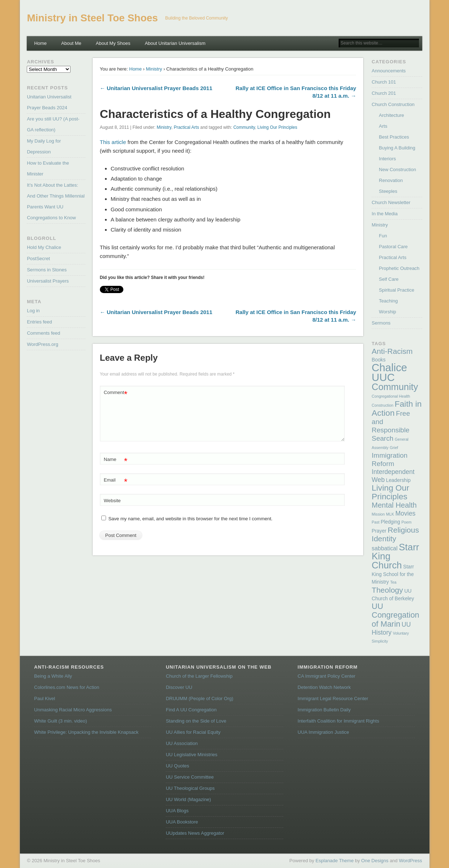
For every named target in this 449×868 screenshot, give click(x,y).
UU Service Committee (190, 777)
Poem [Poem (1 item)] (407, 522)
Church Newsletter (391, 202)
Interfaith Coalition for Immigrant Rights (338, 721)
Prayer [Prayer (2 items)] (379, 531)
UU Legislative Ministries (191, 755)
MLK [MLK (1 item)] (390, 514)
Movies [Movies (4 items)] (406, 513)
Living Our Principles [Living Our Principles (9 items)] (390, 492)
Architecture (391, 115)
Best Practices (394, 137)
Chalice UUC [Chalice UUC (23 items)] (389, 372)
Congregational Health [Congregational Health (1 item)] (391, 396)
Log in (33, 311)
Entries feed (39, 322)
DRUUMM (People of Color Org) (199, 698)
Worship (387, 312)
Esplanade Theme (334, 861)
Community (244, 127)
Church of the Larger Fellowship (199, 676)
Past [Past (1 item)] (375, 522)
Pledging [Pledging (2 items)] (390, 522)
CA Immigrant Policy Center (327, 676)
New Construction (397, 170)
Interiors (387, 159)
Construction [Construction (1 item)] (382, 405)
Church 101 (384, 82)
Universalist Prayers (48, 281)
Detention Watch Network (324, 687)
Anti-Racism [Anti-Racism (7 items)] (392, 351)
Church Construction (393, 104)
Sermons (381, 323)
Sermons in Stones (47, 270)
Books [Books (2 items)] (378, 360)
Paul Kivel (45, 698)
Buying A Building (397, 148)
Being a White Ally (53, 676)
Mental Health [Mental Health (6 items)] (394, 505)
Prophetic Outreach (399, 268)
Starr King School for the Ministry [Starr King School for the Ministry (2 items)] (393, 574)
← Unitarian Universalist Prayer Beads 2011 (156, 88)
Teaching (388, 301)
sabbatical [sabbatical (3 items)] (384, 548)
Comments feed (43, 333)
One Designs (375, 861)
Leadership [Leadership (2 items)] (398, 480)
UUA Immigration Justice (323, 732)
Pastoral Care (393, 247)
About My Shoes (113, 43)
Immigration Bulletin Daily (324, 710)
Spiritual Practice (397, 290)
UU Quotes (177, 766)
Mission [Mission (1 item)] (378, 514)
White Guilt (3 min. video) (60, 721)
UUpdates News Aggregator (195, 833)
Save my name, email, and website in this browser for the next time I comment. (190, 519)
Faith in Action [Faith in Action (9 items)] (397, 408)
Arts (383, 126)
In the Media (385, 214)
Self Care (389, 279)
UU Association (182, 743)
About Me (71, 43)
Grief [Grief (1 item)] (394, 448)
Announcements (389, 71)
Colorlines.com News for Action (67, 687)
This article (113, 142)
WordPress (410, 861)
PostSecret (38, 259)
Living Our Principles (277, 127)
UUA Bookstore (182, 822)
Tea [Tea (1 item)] (393, 582)
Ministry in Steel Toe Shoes (92, 18)
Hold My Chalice (44, 247)
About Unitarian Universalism (175, 43)
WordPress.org (42, 344)
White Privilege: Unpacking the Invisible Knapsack (86, 732)
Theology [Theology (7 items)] (387, 590)
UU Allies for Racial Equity (193, 732)
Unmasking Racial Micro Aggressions (73, 710)
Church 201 (384, 93)
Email (116, 480)
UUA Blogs (177, 811)
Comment (116, 393)
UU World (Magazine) (188, 799)
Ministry (154, 69)
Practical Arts (186, 127)
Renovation (391, 180)
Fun (383, 236)
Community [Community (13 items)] (395, 387)
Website (112, 501)
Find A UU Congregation (191, 710)
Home (40, 43)
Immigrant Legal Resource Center (333, 698)
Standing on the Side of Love (196, 721)
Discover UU (179, 687)
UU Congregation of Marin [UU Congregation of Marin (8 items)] (395, 615)
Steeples (388, 191)
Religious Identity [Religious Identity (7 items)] (395, 534)
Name (116, 460)
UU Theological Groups (190, 788)
